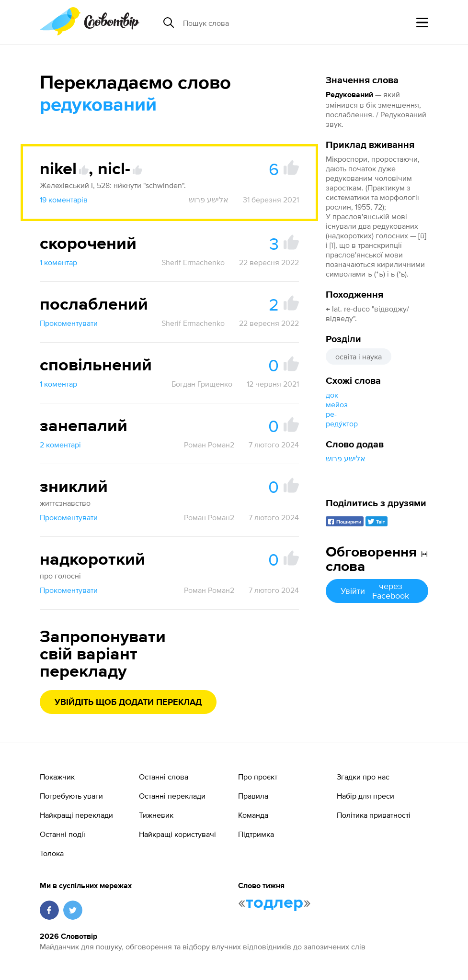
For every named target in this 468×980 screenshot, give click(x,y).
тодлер (274, 903)
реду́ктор (342, 423)
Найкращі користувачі (177, 834)
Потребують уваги (71, 796)
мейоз (337, 404)
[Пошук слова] (257, 22)
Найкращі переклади (76, 815)
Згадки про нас (363, 777)
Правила (253, 796)
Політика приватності (374, 815)
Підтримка (256, 834)
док (332, 395)
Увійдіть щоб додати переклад (128, 702)
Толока (52, 853)
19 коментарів (64, 200)
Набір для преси (365, 796)
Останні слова (164, 777)
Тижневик (156, 815)
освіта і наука (359, 356)
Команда (253, 815)
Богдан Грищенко (202, 384)
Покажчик (57, 777)
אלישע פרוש (346, 458)
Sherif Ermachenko (193, 262)
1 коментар (58, 262)
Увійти (377, 591)
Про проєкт (258, 777)
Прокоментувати (69, 323)
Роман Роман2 (209, 445)
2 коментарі (60, 445)
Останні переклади (172, 796)
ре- (331, 414)
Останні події (63, 834)
